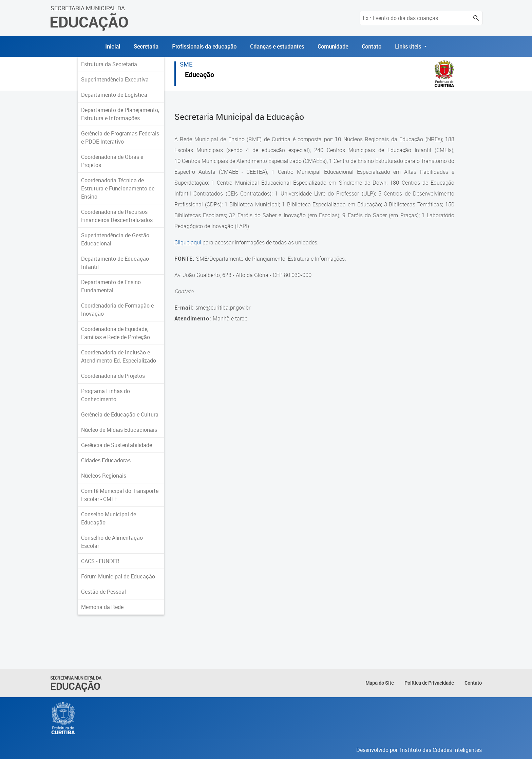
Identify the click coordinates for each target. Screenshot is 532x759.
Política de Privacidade (429, 683)
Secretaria (146, 47)
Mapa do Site (379, 683)
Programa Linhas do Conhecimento (106, 395)
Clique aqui (188, 242)
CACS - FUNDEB (100, 561)
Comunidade (333, 47)
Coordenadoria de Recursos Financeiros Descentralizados (117, 216)
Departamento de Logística (114, 95)
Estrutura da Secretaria (109, 64)
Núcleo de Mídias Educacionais (119, 430)
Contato (372, 47)
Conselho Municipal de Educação (109, 518)
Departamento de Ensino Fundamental (111, 286)
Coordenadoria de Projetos (113, 376)
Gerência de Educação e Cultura (120, 414)
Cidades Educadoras (106, 460)
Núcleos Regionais (104, 476)
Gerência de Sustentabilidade (117, 445)
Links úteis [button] (409, 47)
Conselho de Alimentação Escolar (112, 542)
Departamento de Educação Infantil (115, 263)
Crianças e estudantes (277, 47)
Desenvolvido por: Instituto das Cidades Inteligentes (419, 750)
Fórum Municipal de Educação (118, 576)
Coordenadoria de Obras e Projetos (112, 161)
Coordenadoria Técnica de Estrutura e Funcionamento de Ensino (118, 188)
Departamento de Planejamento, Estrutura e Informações (120, 114)
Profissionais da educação (204, 47)
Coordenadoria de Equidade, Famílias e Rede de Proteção (116, 333)
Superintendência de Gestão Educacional (115, 239)
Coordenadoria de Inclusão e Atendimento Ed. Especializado (119, 356)
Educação (199, 76)
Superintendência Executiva (115, 79)
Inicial (113, 47)
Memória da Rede (102, 607)
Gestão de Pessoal (103, 592)
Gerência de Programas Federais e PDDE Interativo (120, 137)
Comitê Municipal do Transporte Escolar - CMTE (120, 495)
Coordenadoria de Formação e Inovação (117, 310)
